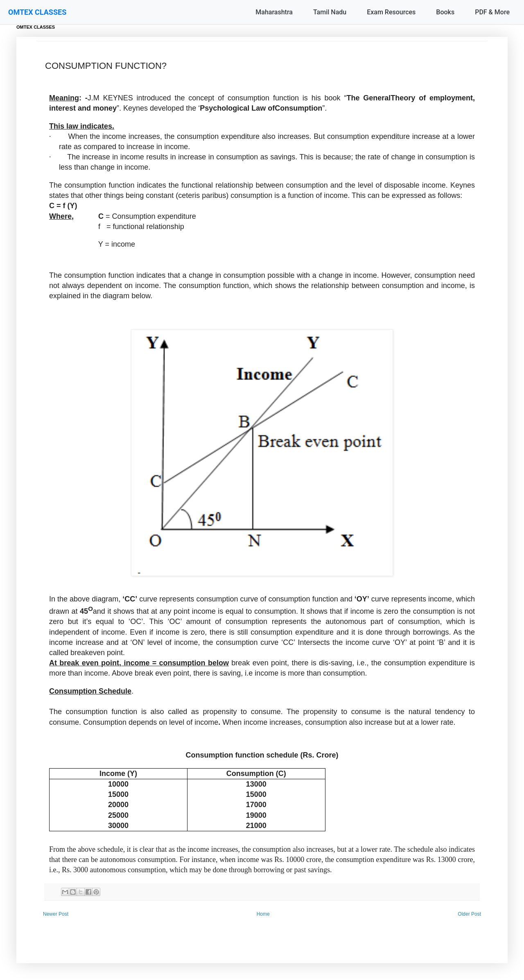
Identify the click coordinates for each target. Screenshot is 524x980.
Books (445, 12)
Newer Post (56, 914)
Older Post (469, 914)
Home (263, 914)
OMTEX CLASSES (37, 12)
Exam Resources (391, 12)
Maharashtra (274, 12)
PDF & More (492, 12)
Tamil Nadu (330, 12)
